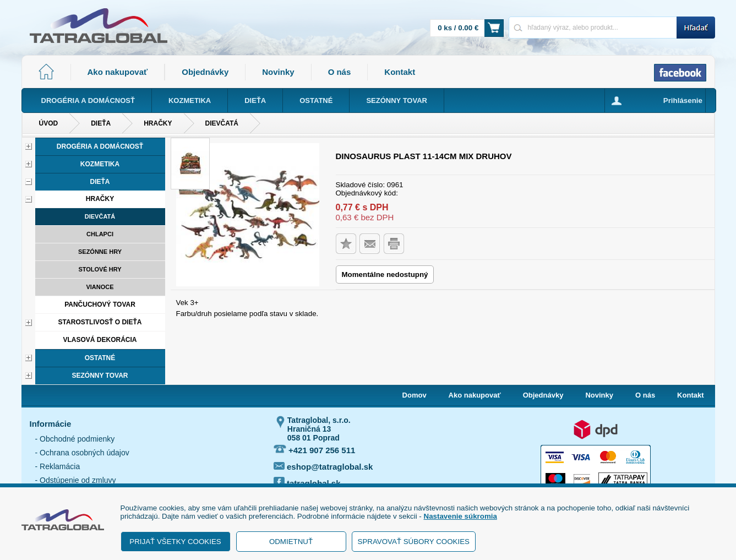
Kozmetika (100, 164)
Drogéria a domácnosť (100, 146)
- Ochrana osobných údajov (82, 453)
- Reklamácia (58, 466)
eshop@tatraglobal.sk (323, 467)
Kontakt (400, 72)
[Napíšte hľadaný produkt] (593, 27)
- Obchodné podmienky (75, 439)
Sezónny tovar (100, 376)
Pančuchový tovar (100, 305)
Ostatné (100, 358)
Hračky (158, 123)
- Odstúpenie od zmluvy (76, 480)
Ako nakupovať (118, 72)
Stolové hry (100, 269)
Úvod (49, 123)
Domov (415, 395)
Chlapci (100, 234)
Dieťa (101, 123)
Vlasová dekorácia (100, 340)
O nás (340, 72)
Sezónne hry (100, 252)
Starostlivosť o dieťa (100, 322)
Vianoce (100, 287)
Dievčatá (222, 123)
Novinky (278, 72)
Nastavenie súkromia (460, 516)
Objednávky (205, 72)
